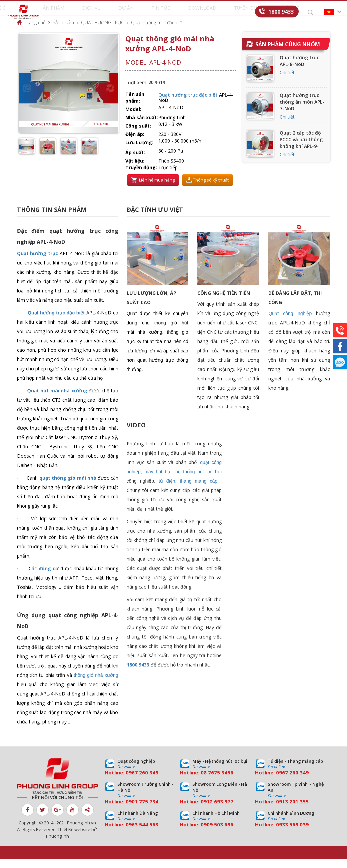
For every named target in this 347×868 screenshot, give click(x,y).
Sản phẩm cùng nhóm (288, 53)
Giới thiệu (60, 12)
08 (204, 781)
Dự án (136, 12)
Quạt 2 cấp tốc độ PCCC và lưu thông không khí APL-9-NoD (301, 151)
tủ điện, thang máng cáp (188, 490)
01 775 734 (145, 810)
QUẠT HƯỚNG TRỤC (102, 31)
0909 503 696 (217, 833)
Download (184, 12)
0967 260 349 (142, 781)
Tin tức (157, 12)
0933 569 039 (292, 833)
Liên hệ (244, 12)
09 (129, 810)
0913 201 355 (292, 810)
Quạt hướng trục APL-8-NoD (299, 69)
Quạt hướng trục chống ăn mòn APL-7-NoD (302, 110)
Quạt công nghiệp (290, 322)
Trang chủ (35, 31)
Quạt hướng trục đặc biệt (157, 31)
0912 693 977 (217, 810)
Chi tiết (287, 81)
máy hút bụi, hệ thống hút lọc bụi (183, 480)
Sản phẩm (89, 12)
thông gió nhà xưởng (96, 684)
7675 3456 (221, 781)
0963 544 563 (142, 833)
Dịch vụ (115, 12)
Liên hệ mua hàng (153, 189)
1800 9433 (281, 11)
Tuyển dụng (216, 12)
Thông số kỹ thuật (207, 189)
